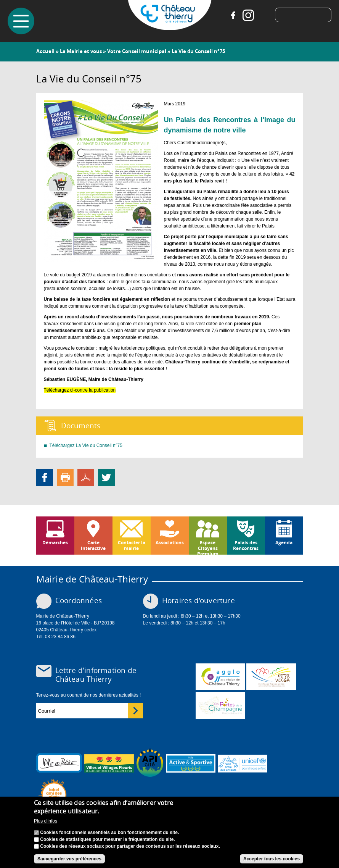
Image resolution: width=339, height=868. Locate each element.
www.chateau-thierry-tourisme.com (220, 705)
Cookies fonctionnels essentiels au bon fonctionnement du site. (109, 833)
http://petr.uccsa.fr (271, 677)
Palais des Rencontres (246, 545)
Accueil (45, 51)
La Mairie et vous (81, 51)
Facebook (233, 15)
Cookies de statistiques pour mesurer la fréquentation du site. (107, 839)
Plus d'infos (46, 821)
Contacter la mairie (132, 545)
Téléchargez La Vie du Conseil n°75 (86, 445)
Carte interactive (93, 545)
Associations (170, 543)
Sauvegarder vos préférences (69, 859)
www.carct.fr (220, 677)
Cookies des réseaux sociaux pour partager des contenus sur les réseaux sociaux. (130, 846)
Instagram (248, 15)
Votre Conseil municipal (137, 51)
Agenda (284, 543)
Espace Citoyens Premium (208, 547)
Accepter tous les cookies (272, 859)
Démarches (55, 543)
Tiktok (263, 15)
